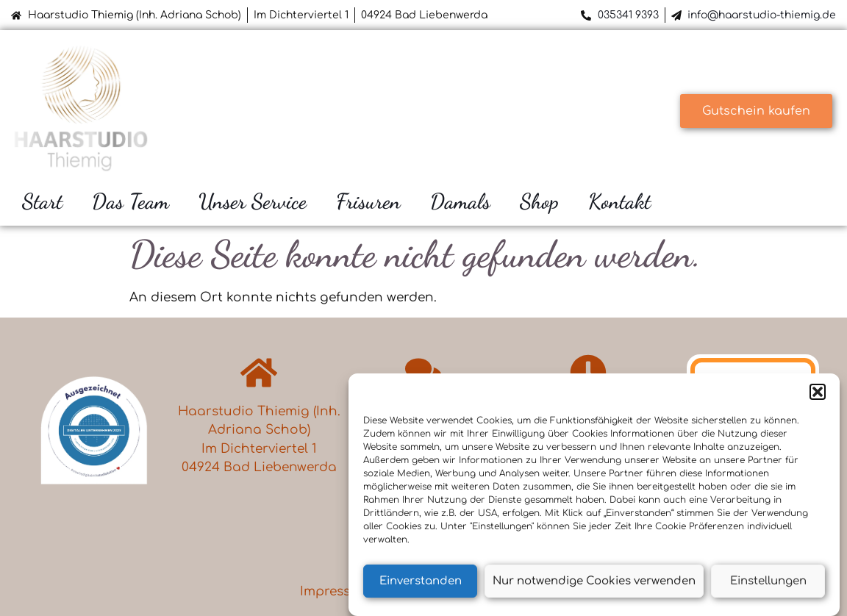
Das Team (131, 201)
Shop (539, 201)
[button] (818, 393)
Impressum (335, 591)
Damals (460, 201)
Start (42, 201)
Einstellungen (768, 581)
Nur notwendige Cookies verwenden (594, 581)
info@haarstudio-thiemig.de (762, 15)
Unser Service (253, 201)
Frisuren (368, 201)
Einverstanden (421, 581)
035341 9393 (628, 15)
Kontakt (619, 201)
